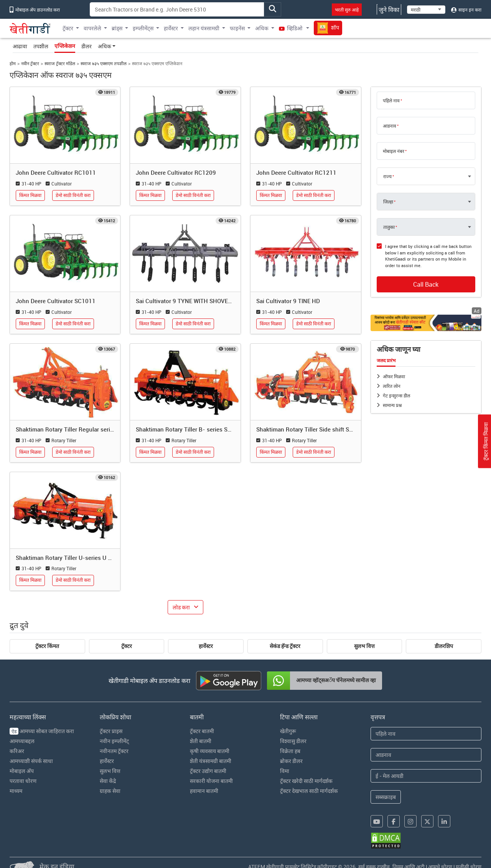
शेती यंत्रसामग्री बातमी (211, 761)
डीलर (87, 46)
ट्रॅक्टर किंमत (47, 646)
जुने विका (389, 10)
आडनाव (390, 126)
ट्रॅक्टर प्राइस (111, 731)
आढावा (20, 46)
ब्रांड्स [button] (117, 28)
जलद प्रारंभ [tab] (386, 361)
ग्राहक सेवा (110, 791)
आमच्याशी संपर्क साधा (31, 761)
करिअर (17, 751)
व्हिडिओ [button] (291, 28)
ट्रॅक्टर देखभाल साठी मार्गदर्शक (309, 791)
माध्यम (16, 791)
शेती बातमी (201, 741)
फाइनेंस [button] (237, 28)
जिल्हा (388, 202)
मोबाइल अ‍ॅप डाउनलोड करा (35, 10)
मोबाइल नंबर (394, 151)
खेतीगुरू (288, 731)
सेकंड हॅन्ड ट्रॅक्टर (285, 646)
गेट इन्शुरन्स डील (396, 395)
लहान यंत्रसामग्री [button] (204, 28)
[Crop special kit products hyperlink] (426, 323)
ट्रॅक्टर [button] (68, 28)
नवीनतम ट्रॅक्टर (114, 751)
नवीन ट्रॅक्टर (30, 63)
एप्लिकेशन (65, 46)
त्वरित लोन (392, 386)
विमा (285, 771)
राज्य (387, 176)
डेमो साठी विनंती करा (73, 195)
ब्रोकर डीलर (291, 761)
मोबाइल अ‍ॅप (22, 771)
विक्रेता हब (290, 751)
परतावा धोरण (23, 781)
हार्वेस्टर (206, 646)
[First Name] (426, 734)
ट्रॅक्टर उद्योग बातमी (208, 771)
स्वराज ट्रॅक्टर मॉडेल (60, 63)
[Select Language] (426, 10)
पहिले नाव (391, 100)
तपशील (41, 46)
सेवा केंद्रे (108, 781)
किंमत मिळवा (30, 195)
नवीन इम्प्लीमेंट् (114, 741)
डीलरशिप (444, 646)
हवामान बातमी (204, 791)
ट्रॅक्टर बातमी (202, 731)
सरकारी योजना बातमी (211, 781)
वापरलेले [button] (92, 28)
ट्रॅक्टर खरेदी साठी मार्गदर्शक (306, 781)
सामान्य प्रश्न (392, 405)
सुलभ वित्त (364, 646)
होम (13, 63)
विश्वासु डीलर (293, 741)
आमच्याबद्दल (22, 741)
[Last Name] (426, 755)
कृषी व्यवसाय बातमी (210, 751)
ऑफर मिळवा (394, 376)
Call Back (426, 284)
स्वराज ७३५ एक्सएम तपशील (104, 63)
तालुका (389, 227)
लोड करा (181, 607)
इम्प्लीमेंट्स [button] (143, 28)
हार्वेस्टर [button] (171, 28)
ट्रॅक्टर (127, 646)
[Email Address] (426, 776)
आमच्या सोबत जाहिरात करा (42, 731)
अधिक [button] (262, 28)
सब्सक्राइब (386, 797)
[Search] (177, 9)
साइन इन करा (466, 10)
